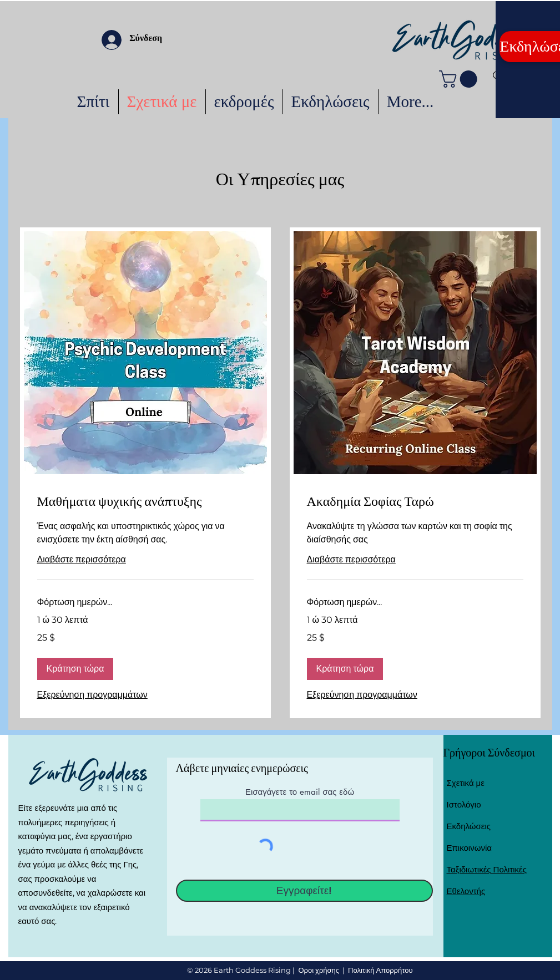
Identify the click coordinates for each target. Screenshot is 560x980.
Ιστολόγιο (464, 804)
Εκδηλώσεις (469, 826)
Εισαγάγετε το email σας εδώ (300, 792)
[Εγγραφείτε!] (304, 891)
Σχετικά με (466, 783)
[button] (460, 79)
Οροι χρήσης (319, 970)
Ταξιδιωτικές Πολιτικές (487, 869)
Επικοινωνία (469, 848)
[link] (145, 504)
